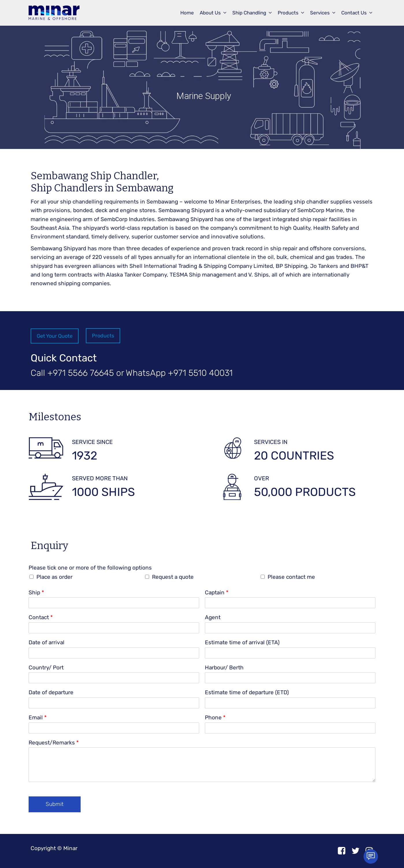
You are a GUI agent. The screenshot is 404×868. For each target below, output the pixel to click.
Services (320, 13)
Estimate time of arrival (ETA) (242, 642)
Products (288, 13)
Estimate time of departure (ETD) (247, 692)
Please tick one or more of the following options (90, 568)
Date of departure (51, 692)
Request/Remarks (54, 743)
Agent (213, 617)
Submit (55, 804)
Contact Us (354, 13)
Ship (36, 592)
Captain (217, 592)
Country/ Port (46, 668)
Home (187, 13)
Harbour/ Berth (224, 668)
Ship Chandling (249, 13)
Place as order (54, 577)
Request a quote (173, 577)
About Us (210, 13)
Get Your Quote (55, 336)
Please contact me (291, 577)
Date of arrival (47, 642)
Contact (41, 617)
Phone (215, 717)
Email (38, 717)
